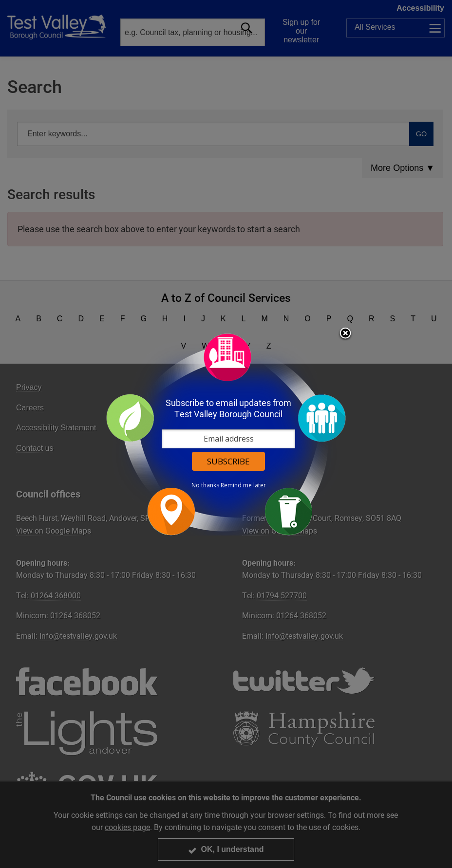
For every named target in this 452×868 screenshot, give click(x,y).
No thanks (205, 485)
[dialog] (226, 434)
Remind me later (243, 485)
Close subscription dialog (345, 334)
